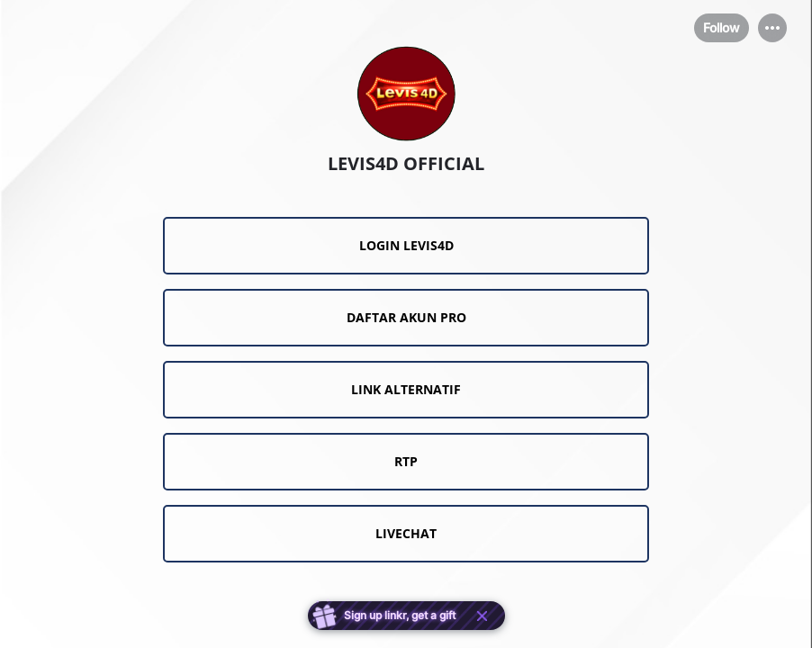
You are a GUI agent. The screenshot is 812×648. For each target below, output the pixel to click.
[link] (406, 246)
